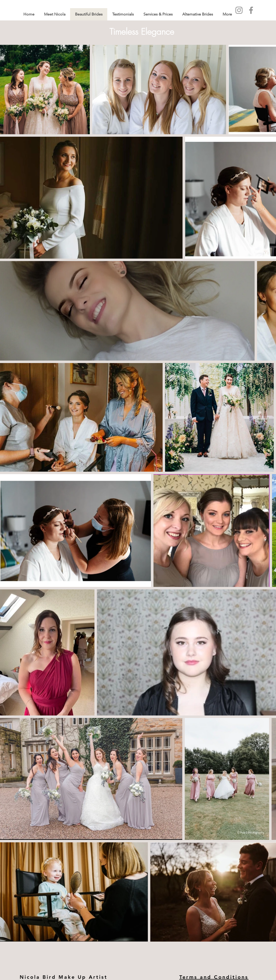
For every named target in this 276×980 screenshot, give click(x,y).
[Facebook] (251, 10)
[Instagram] (239, 10)
